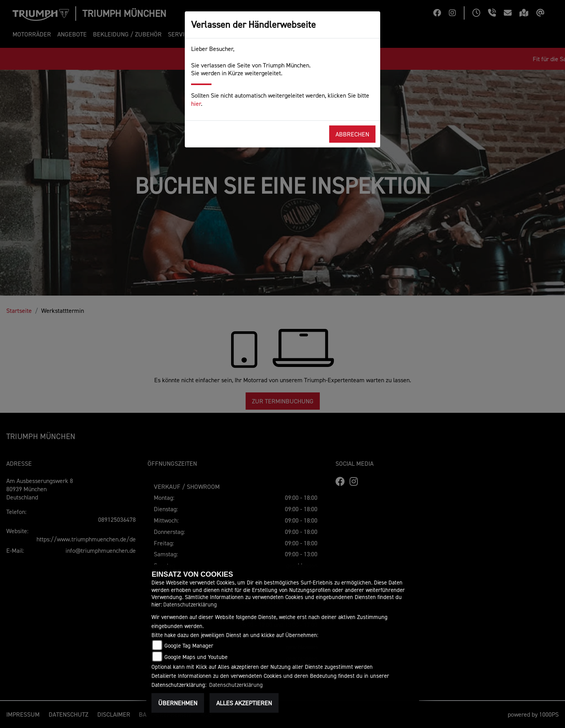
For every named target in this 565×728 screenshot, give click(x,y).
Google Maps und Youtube (196, 657)
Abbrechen (352, 134)
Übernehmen (178, 703)
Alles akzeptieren (244, 703)
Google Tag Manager (189, 645)
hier (196, 103)
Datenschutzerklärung (190, 604)
